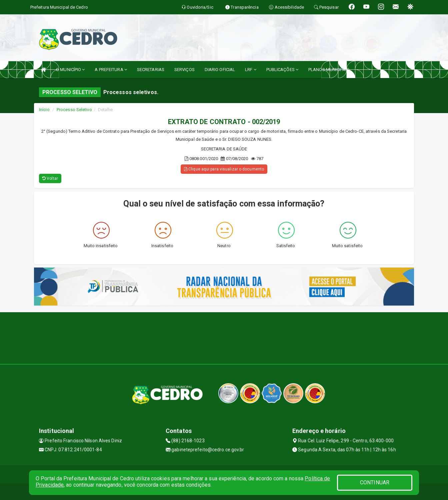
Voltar (50, 178)
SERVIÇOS (184, 70)
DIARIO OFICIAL (220, 70)
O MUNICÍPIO (70, 70)
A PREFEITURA (111, 70)
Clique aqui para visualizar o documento (224, 169)
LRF (251, 70)
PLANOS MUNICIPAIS (329, 70)
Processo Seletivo (74, 110)
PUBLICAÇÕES (282, 70)
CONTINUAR (375, 482)
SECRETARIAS (151, 70)
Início (44, 110)
